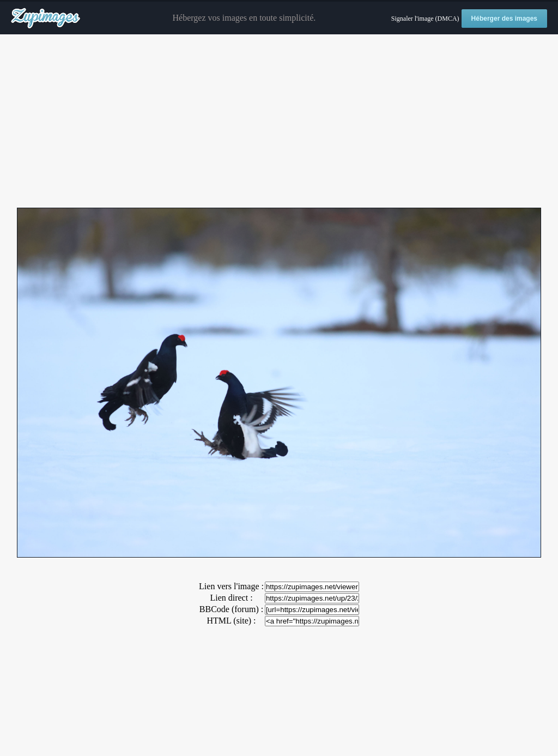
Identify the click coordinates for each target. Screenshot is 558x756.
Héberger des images (504, 19)
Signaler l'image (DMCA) (425, 19)
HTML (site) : (231, 621)
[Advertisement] (279, 122)
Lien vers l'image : (231, 586)
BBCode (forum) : (231, 609)
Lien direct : (231, 598)
